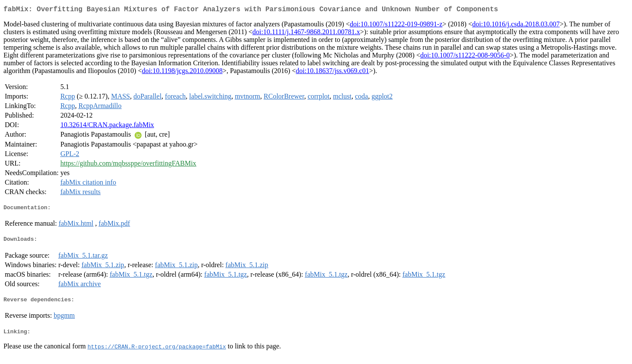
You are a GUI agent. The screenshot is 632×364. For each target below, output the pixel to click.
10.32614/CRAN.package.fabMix (107, 126)
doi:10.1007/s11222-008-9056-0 (465, 57)
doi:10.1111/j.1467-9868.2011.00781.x (306, 34)
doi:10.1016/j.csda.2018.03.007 (516, 26)
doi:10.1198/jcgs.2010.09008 (182, 72)
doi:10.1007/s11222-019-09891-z (396, 26)
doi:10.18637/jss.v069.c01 (332, 72)
